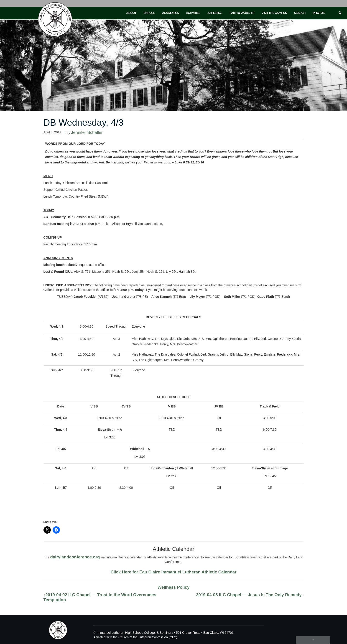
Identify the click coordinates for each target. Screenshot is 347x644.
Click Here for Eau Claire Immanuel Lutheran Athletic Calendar (174, 572)
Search (300, 13)
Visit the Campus (274, 13)
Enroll (149, 13)
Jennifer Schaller (87, 132)
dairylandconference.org (75, 557)
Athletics (215, 13)
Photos (319, 13)
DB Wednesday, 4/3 (84, 122)
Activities (193, 13)
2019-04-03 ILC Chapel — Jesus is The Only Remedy (249, 595)
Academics (170, 13)
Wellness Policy (174, 587)
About (131, 13)
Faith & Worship (242, 13)
